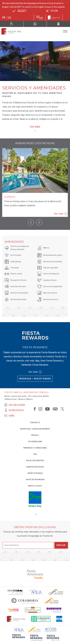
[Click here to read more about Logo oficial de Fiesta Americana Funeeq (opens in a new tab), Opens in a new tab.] (14, 610)
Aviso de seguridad (35, 480)
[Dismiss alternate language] (52, 11)
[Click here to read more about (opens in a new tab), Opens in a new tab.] (35, 574)
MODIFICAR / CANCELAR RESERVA (35, 429)
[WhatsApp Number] (35, 24)
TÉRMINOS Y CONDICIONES (35, 448)
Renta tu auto (35, 486)
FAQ (35, 454)
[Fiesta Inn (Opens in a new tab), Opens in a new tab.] (40, 18)
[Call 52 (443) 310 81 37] (58, 24)
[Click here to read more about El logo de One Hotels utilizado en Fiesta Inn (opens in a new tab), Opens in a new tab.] (60, 619)
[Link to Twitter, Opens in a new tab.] (62, 409)
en (9, 17)
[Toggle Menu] (65, 31)
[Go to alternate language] (19, 11)
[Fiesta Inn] (54, 18)
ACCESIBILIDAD (35, 442)
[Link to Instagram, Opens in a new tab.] (40, 409)
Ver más (61, 214)
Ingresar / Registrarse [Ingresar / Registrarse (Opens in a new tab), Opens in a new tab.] (35, 379)
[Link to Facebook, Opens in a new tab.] (35, 409)
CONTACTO (35, 423)
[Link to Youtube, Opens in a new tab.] (47, 409)
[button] (30, 76)
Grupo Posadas (35, 473)
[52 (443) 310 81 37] (15, 410)
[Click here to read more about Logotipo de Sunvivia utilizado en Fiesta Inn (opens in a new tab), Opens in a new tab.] (54, 610)
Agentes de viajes (35, 467)
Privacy (35, 435)
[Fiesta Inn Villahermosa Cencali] (11, 31)
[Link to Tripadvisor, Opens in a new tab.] (55, 409)
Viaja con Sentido (35, 461)
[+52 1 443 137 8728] (15, 405)
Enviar (61, 545)
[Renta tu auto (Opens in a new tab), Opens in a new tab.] (12, 24)
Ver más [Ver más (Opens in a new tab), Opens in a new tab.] (35, 372)
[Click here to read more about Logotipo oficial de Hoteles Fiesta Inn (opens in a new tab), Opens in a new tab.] (16, 619)
